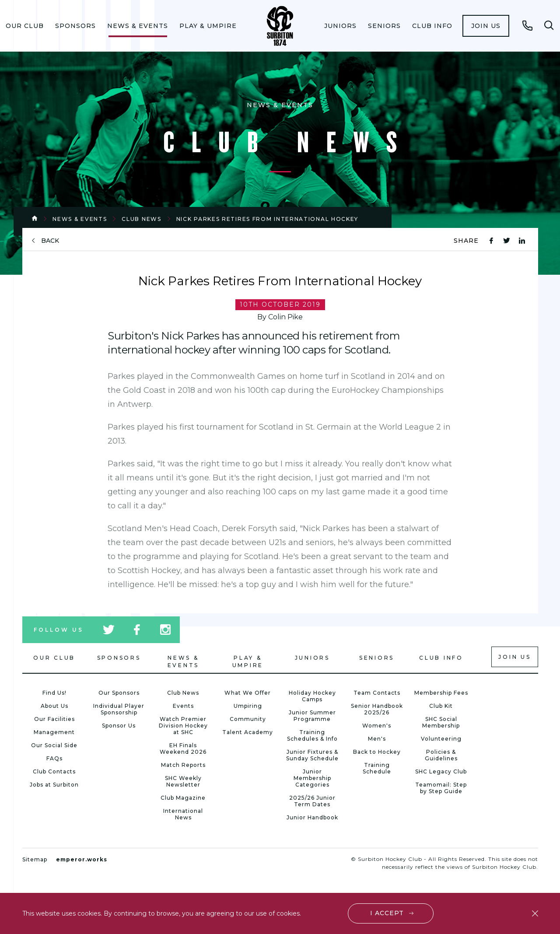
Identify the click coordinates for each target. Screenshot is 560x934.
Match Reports (183, 765)
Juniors (340, 26)
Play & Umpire (208, 26)
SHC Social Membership (441, 722)
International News (183, 814)
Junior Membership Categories (312, 778)
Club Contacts (54, 771)
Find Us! (54, 693)
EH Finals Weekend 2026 (183, 749)
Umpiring (248, 706)
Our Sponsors (119, 693)
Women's (377, 726)
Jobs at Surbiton (54, 785)
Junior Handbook (312, 817)
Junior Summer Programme (312, 716)
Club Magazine (183, 798)
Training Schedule (377, 768)
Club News (141, 219)
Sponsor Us (119, 726)
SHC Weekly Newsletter (183, 781)
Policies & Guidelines (441, 755)
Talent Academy (248, 732)
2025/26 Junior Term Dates (312, 801)
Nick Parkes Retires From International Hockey (268, 219)
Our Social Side (54, 745)
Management (54, 732)
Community (248, 719)
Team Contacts (377, 693)
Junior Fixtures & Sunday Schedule (312, 755)
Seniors (384, 26)
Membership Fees (441, 693)
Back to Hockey (377, 752)
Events (183, 706)
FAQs (54, 758)
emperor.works (82, 859)
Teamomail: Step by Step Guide (441, 788)
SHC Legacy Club (441, 771)
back (50, 241)
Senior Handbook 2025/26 (377, 709)
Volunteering (441, 739)
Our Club (25, 26)
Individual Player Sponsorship (119, 709)
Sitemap (35, 859)
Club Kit (441, 706)
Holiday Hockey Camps (312, 696)
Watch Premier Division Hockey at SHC (183, 726)
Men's (377, 739)
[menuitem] (25, 26)
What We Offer (248, 693)
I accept (387, 913)
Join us (486, 26)
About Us (54, 706)
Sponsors (75, 26)
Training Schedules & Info (312, 735)
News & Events (138, 26)
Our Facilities (54, 719)
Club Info (432, 26)
